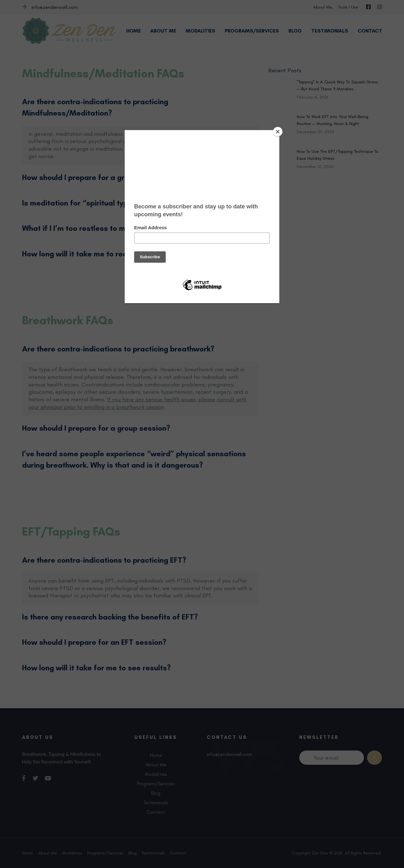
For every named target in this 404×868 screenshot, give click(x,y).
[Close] (278, 132)
